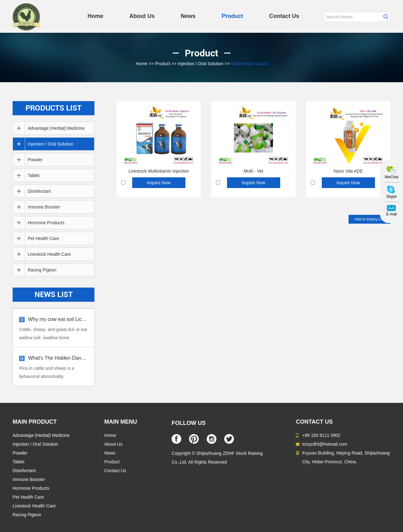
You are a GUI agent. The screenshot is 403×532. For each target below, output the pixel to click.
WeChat (392, 177)
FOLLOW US (189, 423)
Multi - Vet (253, 171)
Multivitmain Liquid (249, 64)
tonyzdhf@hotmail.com (325, 444)
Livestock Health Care (49, 254)
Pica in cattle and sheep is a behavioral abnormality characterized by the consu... (47, 373)
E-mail (391, 214)
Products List (54, 108)
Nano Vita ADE (348, 171)
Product (232, 16)
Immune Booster (44, 207)
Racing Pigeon (42, 270)
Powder (35, 160)
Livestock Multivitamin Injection (159, 171)
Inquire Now (159, 183)
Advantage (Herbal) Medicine (56, 128)
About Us (142, 16)
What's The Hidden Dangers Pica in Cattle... (58, 358)
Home (95, 16)
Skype (392, 197)
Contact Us (284, 16)
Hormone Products (46, 223)
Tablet (34, 175)
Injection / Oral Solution (201, 64)
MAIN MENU (121, 422)
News (188, 16)
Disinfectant (39, 191)
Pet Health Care (43, 238)
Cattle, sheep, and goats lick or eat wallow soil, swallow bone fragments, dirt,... (53, 334)
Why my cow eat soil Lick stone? (58, 319)
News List (54, 295)
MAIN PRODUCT (35, 422)
